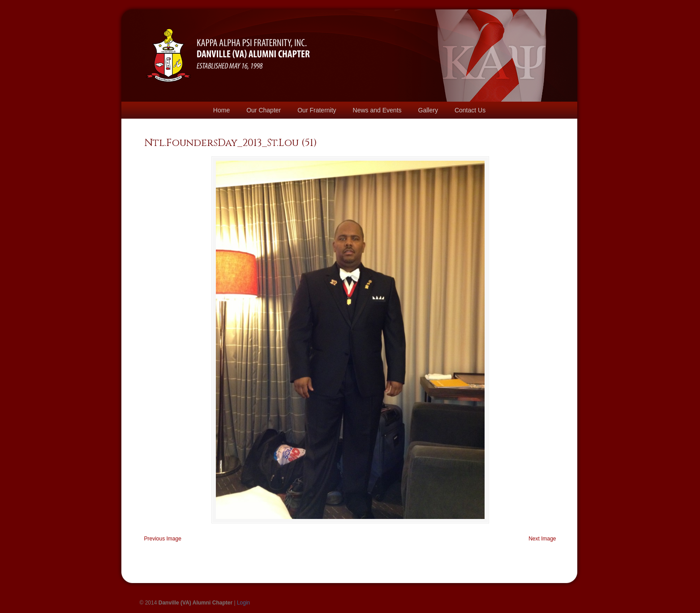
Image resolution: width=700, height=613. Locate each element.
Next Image (542, 539)
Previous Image (163, 539)
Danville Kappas (228, 43)
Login (243, 603)
